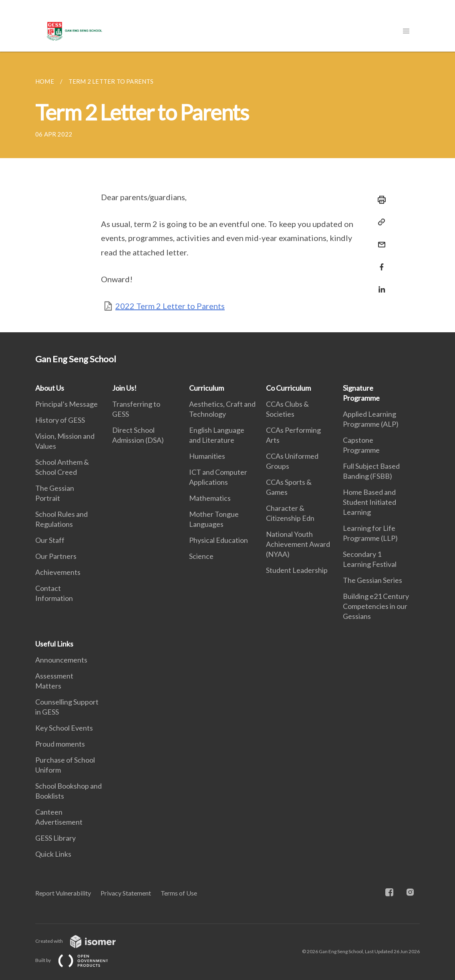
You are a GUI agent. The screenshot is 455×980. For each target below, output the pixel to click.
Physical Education (218, 540)
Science (201, 556)
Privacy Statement (126, 893)
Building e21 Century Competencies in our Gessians (376, 606)
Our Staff (50, 540)
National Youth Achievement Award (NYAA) (298, 544)
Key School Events (64, 728)
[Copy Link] (379, 222)
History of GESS (60, 420)
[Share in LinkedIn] (379, 284)
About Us (50, 388)
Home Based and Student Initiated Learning (369, 502)
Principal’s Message (66, 404)
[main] (227, 192)
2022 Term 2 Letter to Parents (170, 306)
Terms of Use (179, 893)
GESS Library (55, 838)
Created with (82, 941)
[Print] (379, 200)
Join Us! (124, 388)
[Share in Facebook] (379, 262)
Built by (78, 960)
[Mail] (379, 240)
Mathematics (210, 498)
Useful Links (54, 644)
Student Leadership (297, 570)
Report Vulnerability (63, 893)
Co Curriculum (288, 388)
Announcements (61, 660)
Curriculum (206, 388)
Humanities (207, 456)
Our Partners (56, 556)
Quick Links (53, 854)
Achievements (58, 572)
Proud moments (60, 744)
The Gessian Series (372, 580)
